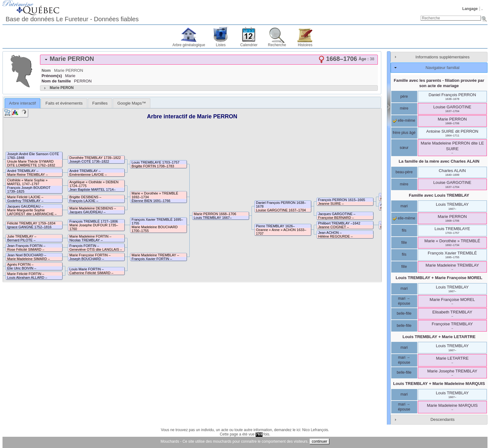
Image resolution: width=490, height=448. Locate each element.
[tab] (209, 60)
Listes (221, 45)
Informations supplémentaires (443, 57)
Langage (470, 9)
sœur (404, 148)
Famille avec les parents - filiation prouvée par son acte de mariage (439, 83)
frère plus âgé (404, 133)
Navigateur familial (442, 68)
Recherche (277, 45)
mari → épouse (404, 301)
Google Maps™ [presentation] (132, 103)
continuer (320, 441)
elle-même (404, 121)
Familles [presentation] (100, 103)
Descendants (443, 419)
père (404, 96)
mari (404, 206)
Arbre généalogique (189, 45)
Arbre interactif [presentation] (22, 103)
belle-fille (404, 313)
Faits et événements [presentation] (64, 103)
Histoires (305, 45)
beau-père (404, 172)
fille (404, 243)
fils (404, 230)
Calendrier (249, 45)
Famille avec (439, 195)
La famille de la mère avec (439, 161)
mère (404, 108)
